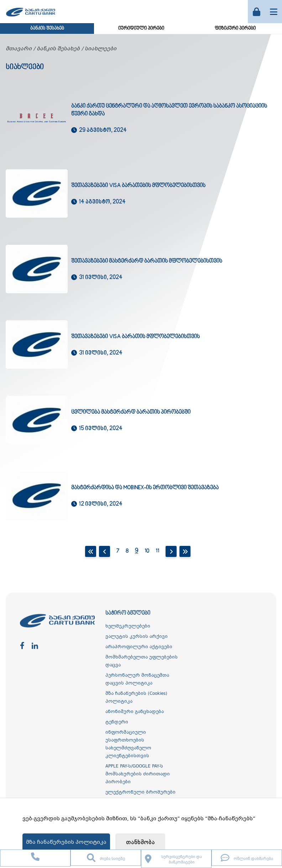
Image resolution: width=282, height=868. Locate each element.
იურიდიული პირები (141, 29)
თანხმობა (140, 843)
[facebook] (22, 646)
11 (157, 551)
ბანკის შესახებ (47, 29)
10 (147, 551)
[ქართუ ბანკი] (31, 17)
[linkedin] (35, 646)
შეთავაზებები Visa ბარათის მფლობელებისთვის (135, 337)
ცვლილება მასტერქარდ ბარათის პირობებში (131, 412)
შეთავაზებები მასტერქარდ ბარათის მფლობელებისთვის (147, 261)
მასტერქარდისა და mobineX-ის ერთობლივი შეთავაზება (145, 488)
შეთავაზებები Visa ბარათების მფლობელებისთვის (138, 186)
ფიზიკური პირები (235, 29)
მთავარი (19, 49)
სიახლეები (101, 49)
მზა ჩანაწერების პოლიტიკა (66, 842)
